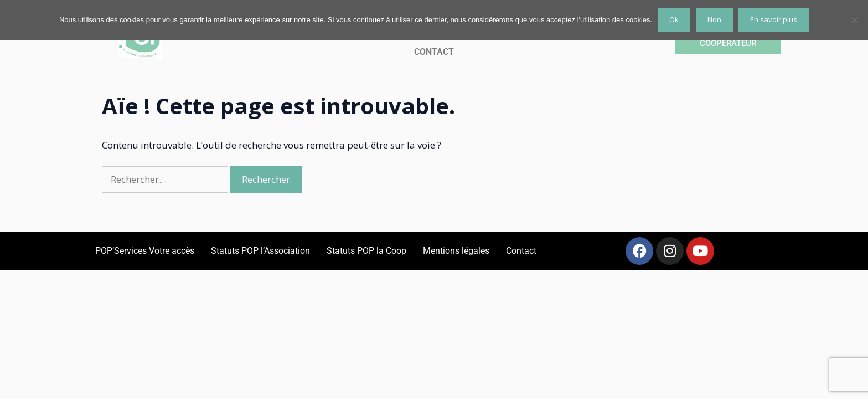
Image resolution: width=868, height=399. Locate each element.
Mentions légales (456, 251)
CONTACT (434, 52)
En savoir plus (774, 19)
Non (714, 19)
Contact (521, 251)
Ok (674, 19)
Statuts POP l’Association (260, 251)
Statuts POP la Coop (366, 251)
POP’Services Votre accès (145, 251)
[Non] (854, 20)
